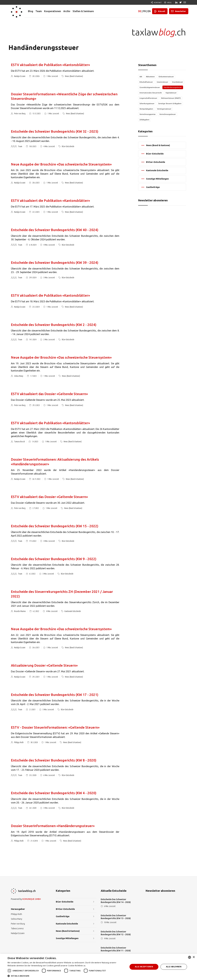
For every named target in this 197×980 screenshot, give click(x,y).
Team (39, 11)
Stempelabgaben (146, 109)
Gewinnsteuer (162, 82)
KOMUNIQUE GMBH (32, 899)
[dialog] (99, 967)
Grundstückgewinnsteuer (150, 87)
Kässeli (162, 11)
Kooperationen (53, 11)
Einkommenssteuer (166, 77)
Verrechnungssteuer (168, 114)
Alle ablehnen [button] (174, 967)
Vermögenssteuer (164, 109)
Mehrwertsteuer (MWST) (171, 98)
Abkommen (150, 77)
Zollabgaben (144, 120)
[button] (66, 976)
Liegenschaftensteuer (148, 98)
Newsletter (180, 11)
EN (149, 11)
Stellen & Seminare (83, 11)
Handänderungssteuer (173, 87)
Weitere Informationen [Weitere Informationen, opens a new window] (96, 966)
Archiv (67, 11)
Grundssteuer (177, 82)
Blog (31, 11)
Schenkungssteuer (147, 104)
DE (140, 11)
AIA (141, 77)
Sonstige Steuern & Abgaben (170, 104)
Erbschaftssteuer (146, 82)
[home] (17, 11)
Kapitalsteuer (171, 93)
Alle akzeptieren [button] (144, 967)
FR (144, 11)
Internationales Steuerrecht (151, 93)
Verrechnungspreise (148, 114)
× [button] (194, 957)
